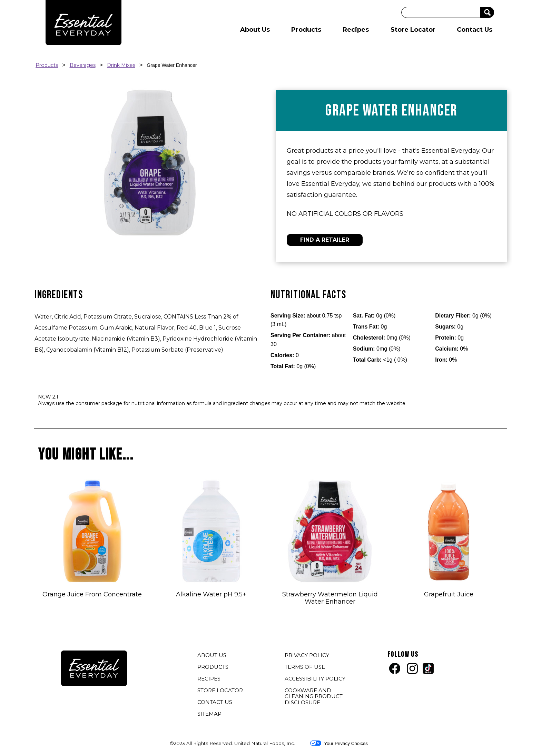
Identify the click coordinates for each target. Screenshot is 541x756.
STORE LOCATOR (220, 690)
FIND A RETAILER (325, 240)
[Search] (441, 12)
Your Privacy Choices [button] (339, 743)
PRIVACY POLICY (308, 656)
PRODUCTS (213, 667)
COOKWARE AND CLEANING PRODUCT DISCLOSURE (314, 697)
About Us (255, 30)
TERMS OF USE (306, 668)
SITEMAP (209, 714)
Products (306, 30)
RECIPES (209, 679)
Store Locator (413, 30)
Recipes (356, 30)
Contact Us (475, 30)
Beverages (83, 65)
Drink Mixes (121, 65)
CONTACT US (215, 702)
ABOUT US (212, 655)
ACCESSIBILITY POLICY (316, 679)
